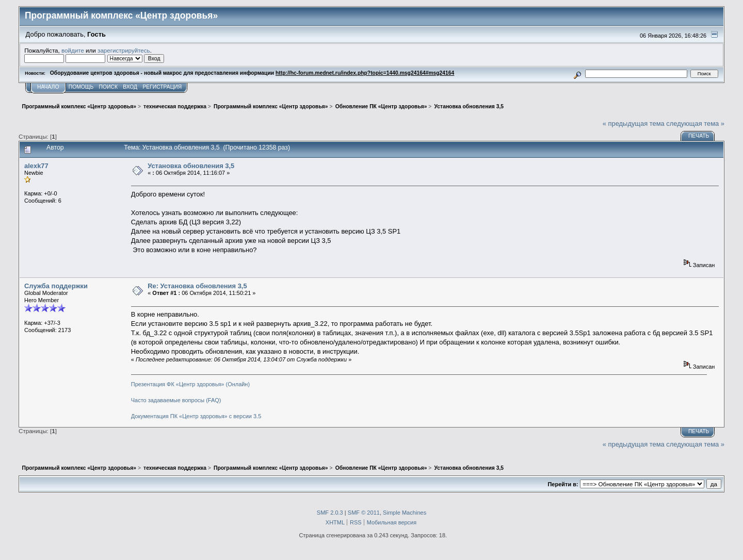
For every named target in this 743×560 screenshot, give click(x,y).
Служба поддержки (56, 286)
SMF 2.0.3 (330, 513)
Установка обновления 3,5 (191, 166)
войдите (73, 50)
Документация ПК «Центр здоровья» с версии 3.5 (196, 416)
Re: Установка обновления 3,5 (197, 286)
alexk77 (36, 166)
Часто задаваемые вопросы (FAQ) (176, 400)
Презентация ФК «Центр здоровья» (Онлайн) (190, 384)
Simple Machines (405, 513)
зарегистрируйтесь (124, 50)
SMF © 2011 (364, 513)
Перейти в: (563, 484)
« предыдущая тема (634, 123)
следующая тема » (695, 123)
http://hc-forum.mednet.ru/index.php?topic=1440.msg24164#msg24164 (365, 73)
